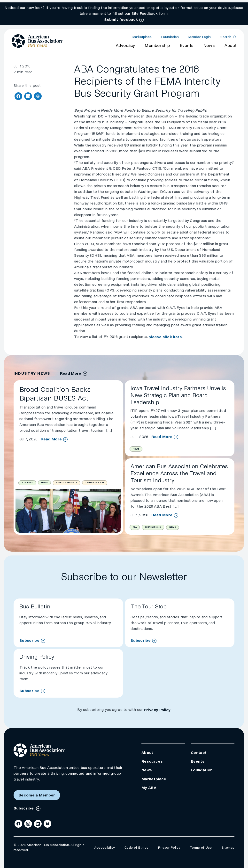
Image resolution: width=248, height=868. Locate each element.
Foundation (170, 37)
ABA (135, 527)
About (230, 46)
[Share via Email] (38, 96)
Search (226, 37)
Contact (199, 753)
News (209, 46)
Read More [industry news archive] (71, 373)
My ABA (149, 788)
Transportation (95, 483)
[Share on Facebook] (18, 96)
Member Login (200, 37)
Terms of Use (201, 848)
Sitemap (228, 848)
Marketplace (142, 37)
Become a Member (37, 795)
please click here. (166, 337)
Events (187, 46)
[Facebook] (18, 824)
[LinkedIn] (38, 824)
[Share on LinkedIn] (28, 96)
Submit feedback (121, 19)
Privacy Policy (157, 710)
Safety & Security (66, 483)
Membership (157, 46)
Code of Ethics (136, 848)
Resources (152, 761)
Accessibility (105, 848)
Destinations (153, 527)
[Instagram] (28, 824)
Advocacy (125, 46)
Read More (51, 439)
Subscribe (29, 640)
